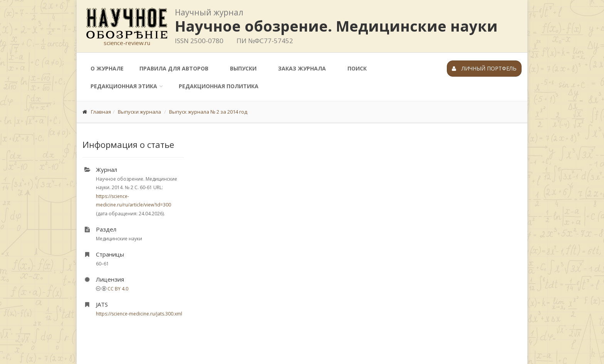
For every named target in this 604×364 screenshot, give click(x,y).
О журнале (107, 68)
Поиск (357, 68)
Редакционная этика (124, 86)
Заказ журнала (302, 68)
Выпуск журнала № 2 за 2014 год (208, 112)
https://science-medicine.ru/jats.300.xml (139, 314)
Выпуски (243, 68)
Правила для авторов (174, 68)
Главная (101, 112)
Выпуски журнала (139, 112)
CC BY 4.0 (118, 289)
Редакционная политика (219, 86)
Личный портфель (484, 68)
